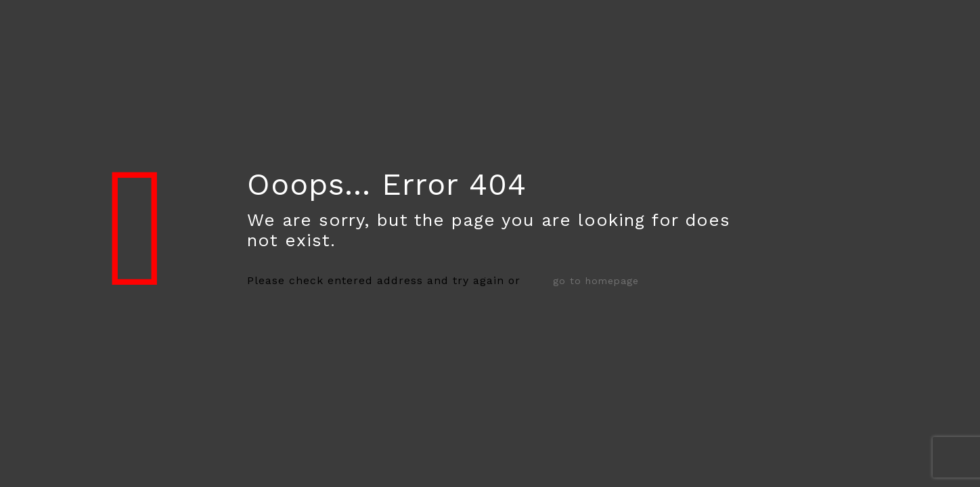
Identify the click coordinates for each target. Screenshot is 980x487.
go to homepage (596, 281)
